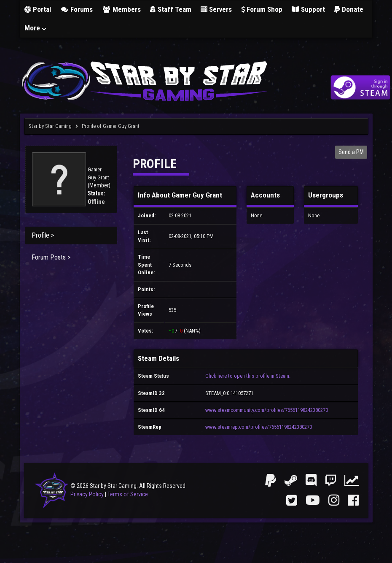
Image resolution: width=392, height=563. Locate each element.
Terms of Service (128, 494)
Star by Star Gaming (50, 126)
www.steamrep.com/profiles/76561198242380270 (259, 427)
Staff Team (171, 9)
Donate (349, 9)
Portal (38, 9)
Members (121, 9)
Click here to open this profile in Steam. (248, 376)
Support (308, 9)
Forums (77, 9)
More (36, 28)
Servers (216, 9)
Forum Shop (262, 9)
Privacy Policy (87, 494)
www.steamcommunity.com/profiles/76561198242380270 (267, 410)
